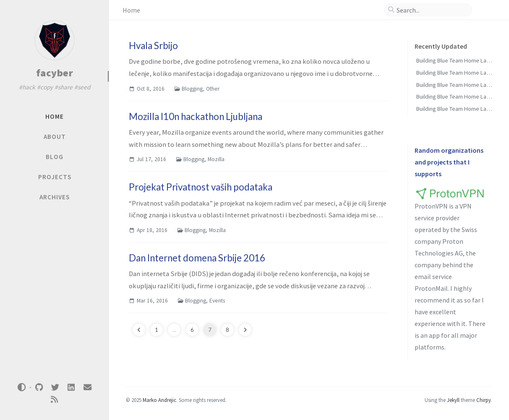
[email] (87, 387)
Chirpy (484, 400)
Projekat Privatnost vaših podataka (201, 187)
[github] (39, 387)
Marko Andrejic (159, 400)
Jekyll (453, 400)
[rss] (55, 400)
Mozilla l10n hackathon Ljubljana (196, 116)
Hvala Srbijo (153, 46)
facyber (55, 73)
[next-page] (245, 330)
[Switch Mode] (22, 387)
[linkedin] (71, 387)
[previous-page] (139, 330)
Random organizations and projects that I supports (449, 162)
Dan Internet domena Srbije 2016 (197, 258)
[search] (431, 10)
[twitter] (55, 387)
